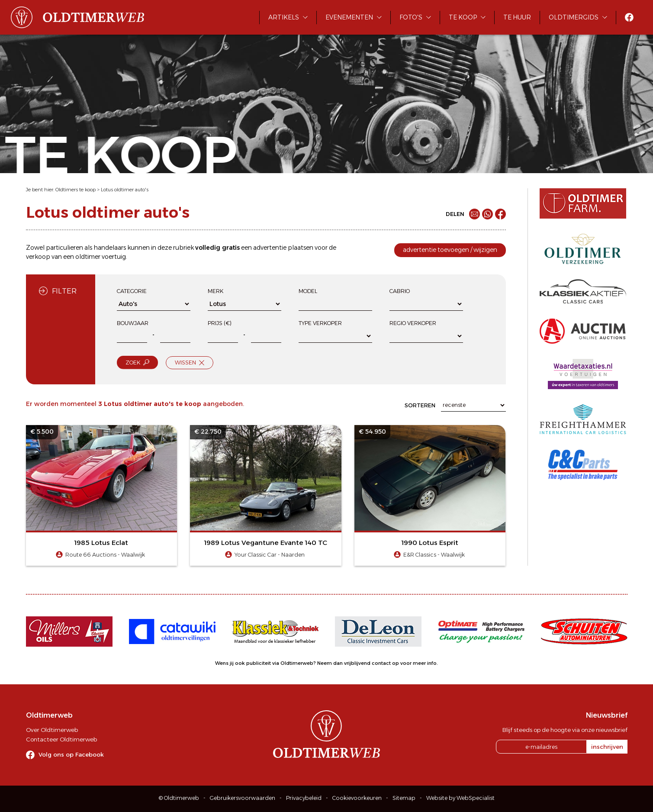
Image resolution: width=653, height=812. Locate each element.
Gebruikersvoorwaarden (243, 798)
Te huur (517, 17)
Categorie (132, 291)
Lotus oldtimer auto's (125, 190)
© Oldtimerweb (179, 798)
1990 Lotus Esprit (430, 543)
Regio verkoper (413, 323)
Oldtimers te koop (76, 190)
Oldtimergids (574, 17)
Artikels (284, 17)
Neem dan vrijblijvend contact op (358, 663)
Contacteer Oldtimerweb (61, 739)
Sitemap (404, 798)
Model (308, 291)
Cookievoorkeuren (357, 798)
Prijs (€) (220, 323)
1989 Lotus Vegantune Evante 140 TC (266, 543)
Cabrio (400, 291)
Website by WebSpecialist (460, 798)
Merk (216, 291)
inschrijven (607, 747)
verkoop (38, 257)
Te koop (463, 17)
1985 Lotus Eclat (101, 543)
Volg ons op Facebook (71, 754)
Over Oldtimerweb (52, 730)
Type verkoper (320, 323)
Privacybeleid (304, 798)
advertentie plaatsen (283, 248)
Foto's (411, 17)
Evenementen (349, 17)
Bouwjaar (133, 323)
